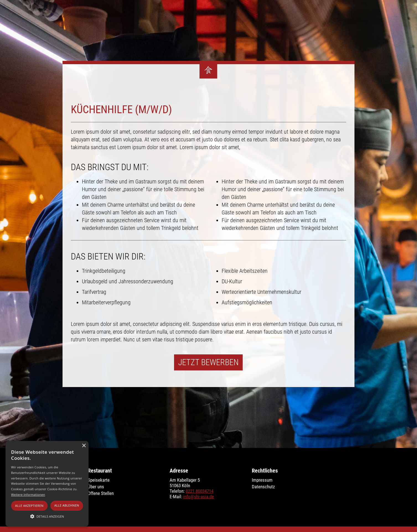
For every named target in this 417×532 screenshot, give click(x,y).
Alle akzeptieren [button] (29, 506)
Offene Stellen (101, 493)
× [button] (84, 446)
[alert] (47, 484)
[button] (47, 516)
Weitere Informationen (28, 495)
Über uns (96, 487)
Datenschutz (263, 487)
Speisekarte (99, 480)
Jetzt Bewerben (208, 362)
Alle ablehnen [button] (67, 505)
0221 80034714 (200, 491)
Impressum (262, 480)
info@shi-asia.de (199, 497)
